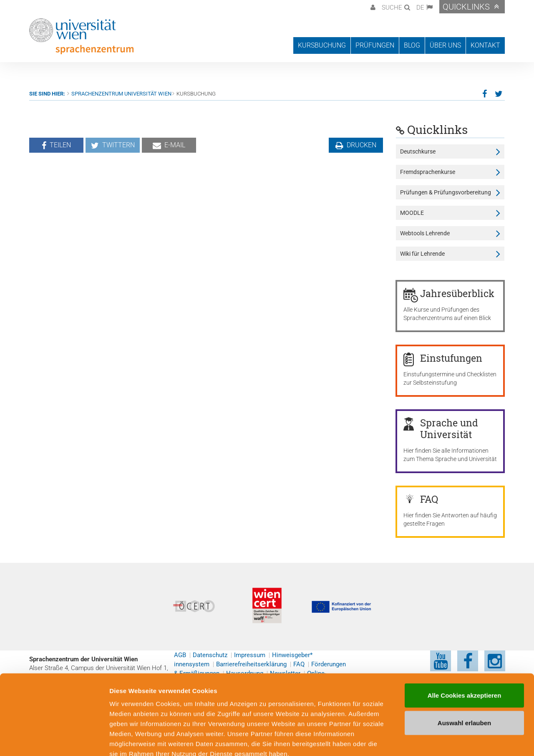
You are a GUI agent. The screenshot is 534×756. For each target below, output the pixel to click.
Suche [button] (392, 8)
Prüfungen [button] (375, 45)
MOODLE (412, 213)
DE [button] (420, 8)
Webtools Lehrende (425, 233)
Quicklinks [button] (466, 7)
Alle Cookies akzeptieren (465, 647)
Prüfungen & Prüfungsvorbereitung (446, 192)
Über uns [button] (445, 45)
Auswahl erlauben (464, 675)
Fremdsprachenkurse (428, 172)
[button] (372, 7)
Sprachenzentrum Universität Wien (121, 94)
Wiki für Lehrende (422, 254)
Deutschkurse (418, 151)
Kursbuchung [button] (322, 45)
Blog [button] (412, 45)
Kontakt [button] (485, 45)
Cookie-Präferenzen (452, 740)
